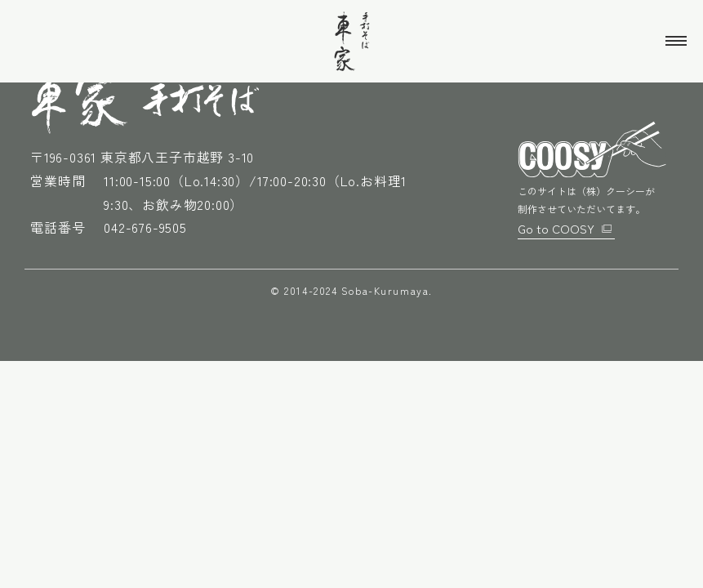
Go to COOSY (557, 227)
